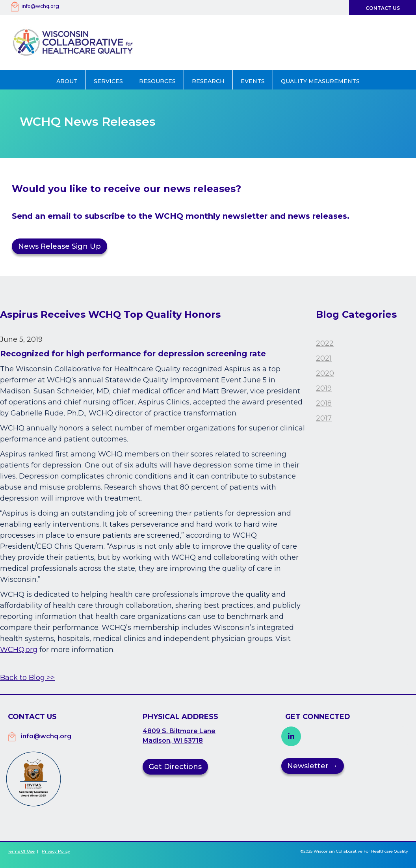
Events (253, 81)
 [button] (291, 736)
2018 (324, 403)
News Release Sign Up (59, 246)
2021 (324, 358)
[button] (67, 80)
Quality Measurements (320, 81)
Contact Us (383, 8)
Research (208, 81)
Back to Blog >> (27, 678)
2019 (324, 388)
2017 (324, 418)
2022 (325, 343)
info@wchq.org (40, 6)
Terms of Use (21, 851)
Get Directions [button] (175, 767)
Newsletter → (312, 766)
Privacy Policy (56, 851)
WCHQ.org (19, 650)
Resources (157, 81)
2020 (325, 373)
